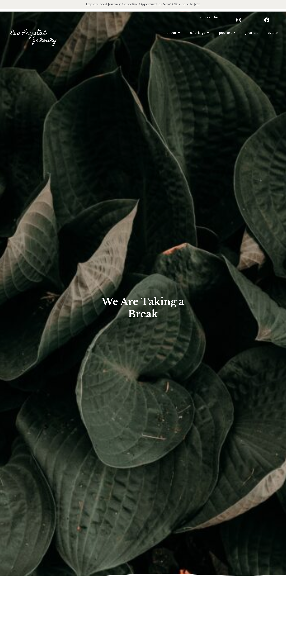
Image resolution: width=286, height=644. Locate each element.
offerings (200, 33)
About (173, 33)
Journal (252, 33)
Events (273, 33)
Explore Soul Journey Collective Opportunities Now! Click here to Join (143, 4)
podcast (227, 33)
